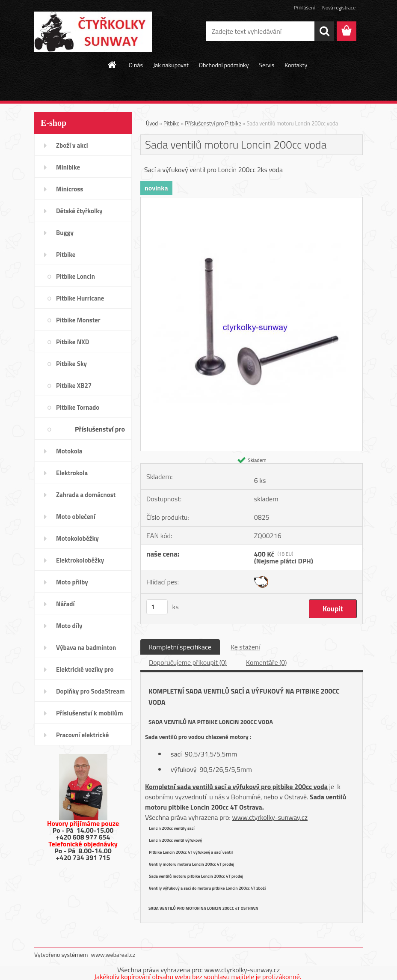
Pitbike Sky (71, 364)
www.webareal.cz (113, 955)
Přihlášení (304, 7)
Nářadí (65, 604)
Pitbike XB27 (74, 386)
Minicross (70, 189)
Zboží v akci (72, 145)
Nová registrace (339, 7)
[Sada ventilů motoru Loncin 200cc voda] (252, 201)
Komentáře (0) (266, 662)
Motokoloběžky (77, 538)
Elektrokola (72, 473)
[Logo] (93, 32)
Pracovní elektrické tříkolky (82, 738)
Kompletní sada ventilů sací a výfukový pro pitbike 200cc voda (236, 786)
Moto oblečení (76, 517)
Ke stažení (245, 647)
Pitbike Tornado (78, 407)
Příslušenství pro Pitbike (100, 432)
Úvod (152, 123)
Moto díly (69, 626)
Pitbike (66, 255)
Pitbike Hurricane (80, 298)
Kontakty (296, 65)
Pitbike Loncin (76, 276)
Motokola (69, 451)
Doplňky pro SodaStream (90, 691)
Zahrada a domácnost (86, 495)
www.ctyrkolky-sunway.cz (270, 817)
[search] (324, 31)
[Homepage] (113, 65)
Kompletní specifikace (180, 647)
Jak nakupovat (171, 65)
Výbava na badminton (86, 648)
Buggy (65, 233)
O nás (136, 65)
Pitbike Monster (78, 320)
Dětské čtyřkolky (79, 211)
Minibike (68, 167)
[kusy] (157, 607)
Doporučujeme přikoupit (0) (188, 662)
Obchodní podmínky (224, 65)
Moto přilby (72, 582)
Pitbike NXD (73, 342)
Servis (267, 65)
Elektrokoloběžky (80, 560)
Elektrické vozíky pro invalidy (85, 672)
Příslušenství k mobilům (89, 713)
